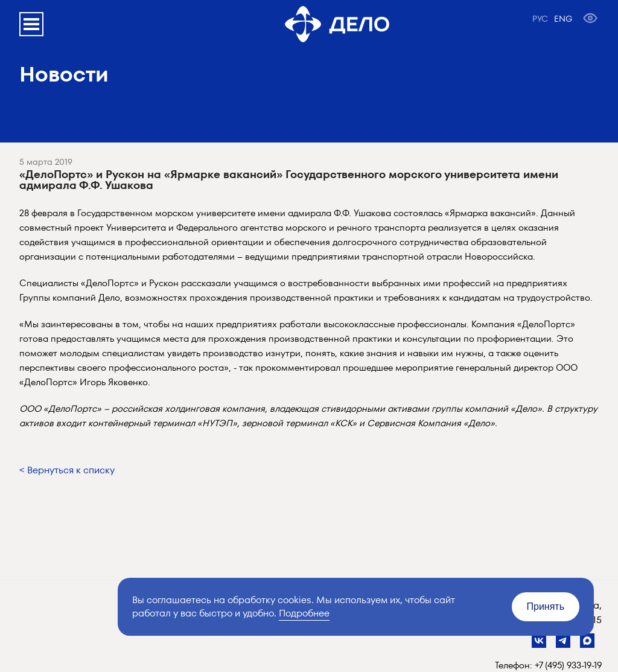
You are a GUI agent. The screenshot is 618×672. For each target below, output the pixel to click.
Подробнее (304, 613)
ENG (563, 19)
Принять (546, 606)
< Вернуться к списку (67, 470)
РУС (540, 19)
